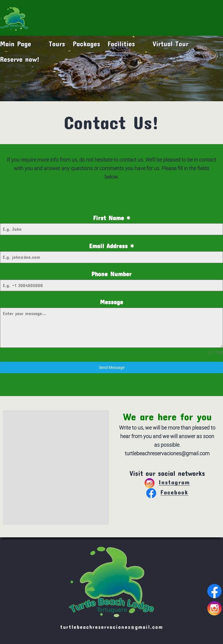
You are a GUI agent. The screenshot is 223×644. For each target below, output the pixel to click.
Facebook (167, 492)
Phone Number (111, 274)
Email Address (111, 246)
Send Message (112, 367)
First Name (112, 218)
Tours (57, 44)
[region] (111, 68)
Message (111, 302)
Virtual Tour (171, 44)
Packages (87, 44)
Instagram (167, 482)
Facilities (121, 44)
